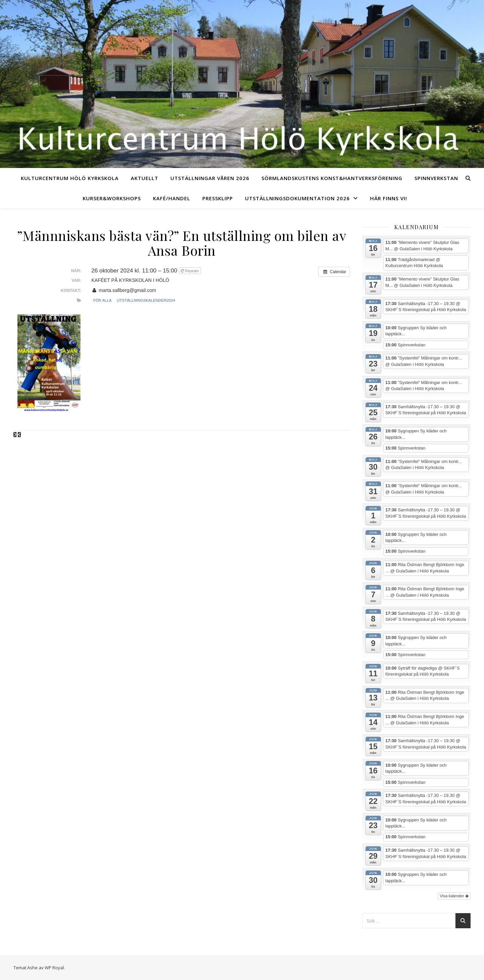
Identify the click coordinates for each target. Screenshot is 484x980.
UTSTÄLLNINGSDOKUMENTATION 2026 (297, 198)
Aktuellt (145, 178)
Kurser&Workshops (112, 198)
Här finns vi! (389, 198)
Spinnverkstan (436, 178)
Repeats (190, 271)
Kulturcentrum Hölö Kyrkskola (70, 178)
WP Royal (54, 968)
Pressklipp (218, 198)
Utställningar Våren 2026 (210, 178)
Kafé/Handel (172, 198)
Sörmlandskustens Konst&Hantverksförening (332, 178)
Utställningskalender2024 (146, 300)
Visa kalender (454, 896)
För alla (102, 300)
